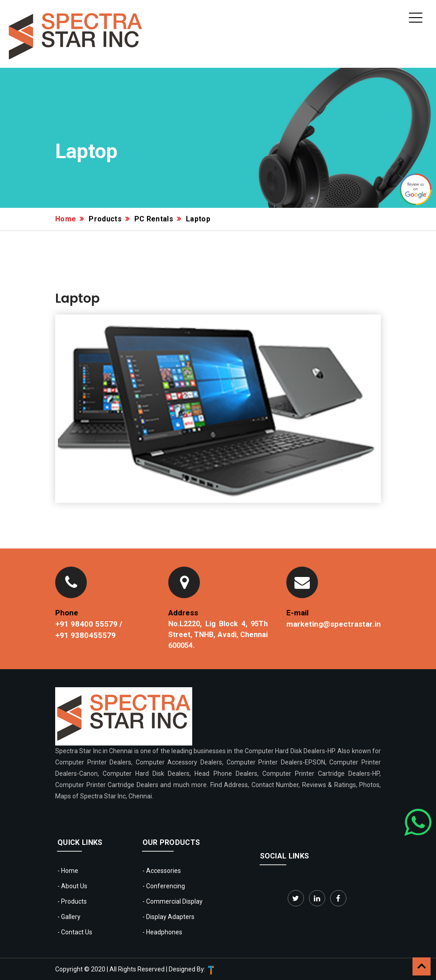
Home (66, 219)
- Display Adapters (168, 917)
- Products (72, 901)
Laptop (198, 219)
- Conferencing (164, 886)
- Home (68, 871)
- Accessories (162, 871)
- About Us (72, 886)
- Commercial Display (173, 901)
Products (105, 219)
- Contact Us (75, 932)
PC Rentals (154, 219)
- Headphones (162, 932)
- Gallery (69, 917)
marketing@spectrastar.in (334, 624)
